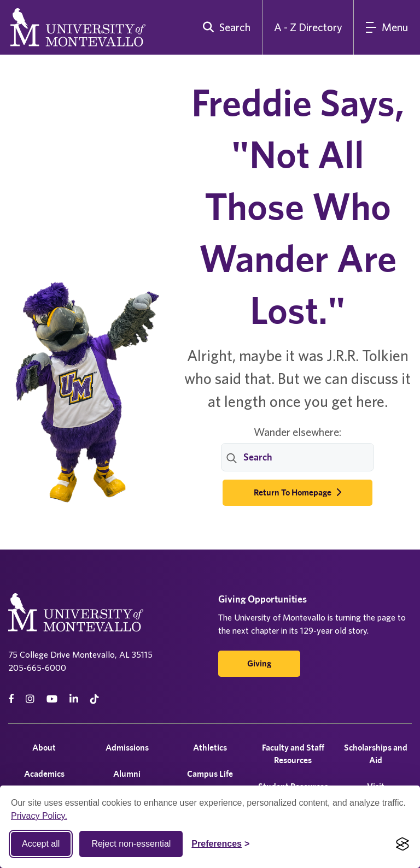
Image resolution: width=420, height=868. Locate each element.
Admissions (127, 748)
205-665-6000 (37, 668)
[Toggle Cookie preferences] (220, 844)
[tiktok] (95, 699)
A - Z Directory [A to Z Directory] (308, 27)
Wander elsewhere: (297, 432)
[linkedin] (74, 699)
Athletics (210, 748)
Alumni (127, 774)
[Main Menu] (387, 27)
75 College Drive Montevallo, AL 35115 (80, 654)
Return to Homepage (297, 492)
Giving (259, 663)
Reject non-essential (131, 844)
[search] (224, 27)
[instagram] (30, 699)
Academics (44, 774)
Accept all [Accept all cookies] (41, 844)
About (44, 748)
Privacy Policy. (39, 816)
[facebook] (11, 699)
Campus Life (210, 774)
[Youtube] (52, 699)
